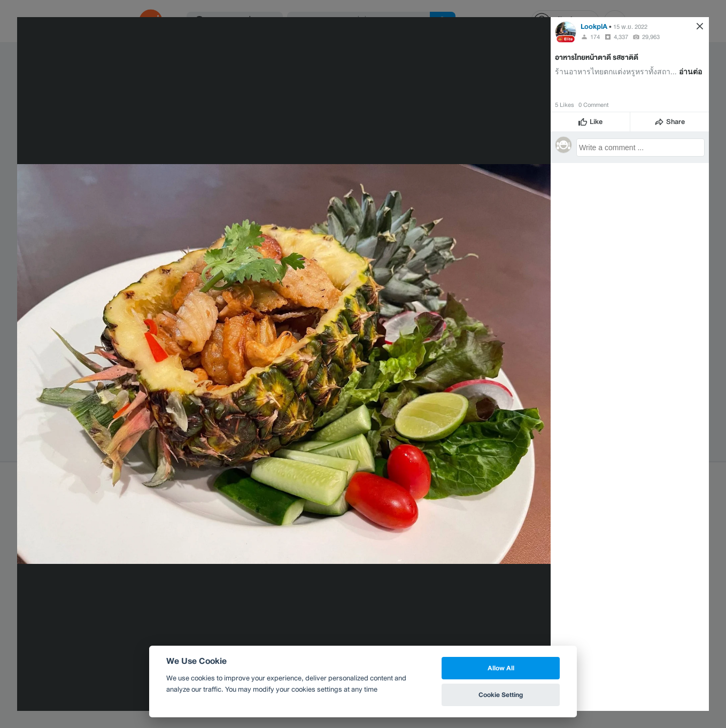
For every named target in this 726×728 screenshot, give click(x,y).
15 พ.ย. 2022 (630, 27)
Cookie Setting (501, 695)
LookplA (594, 26)
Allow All (501, 668)
